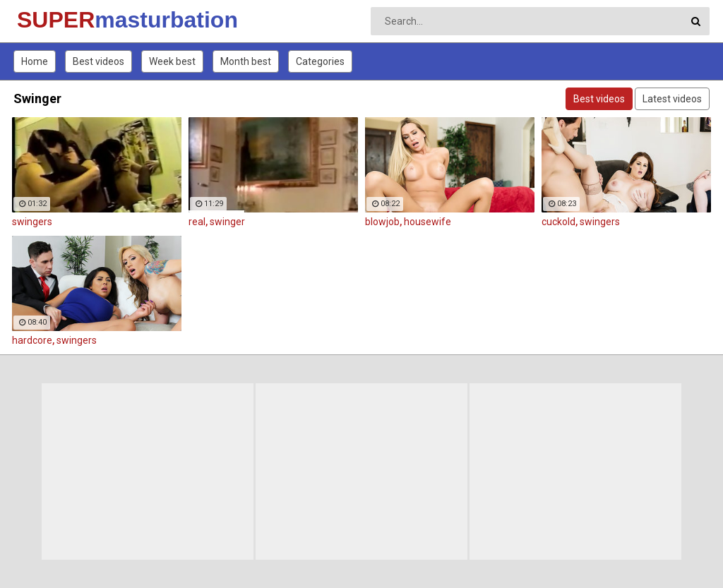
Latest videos (672, 99)
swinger (227, 222)
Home (35, 61)
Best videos (98, 61)
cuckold (558, 222)
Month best (246, 61)
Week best (172, 61)
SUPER (54, 20)
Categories (320, 61)
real (197, 222)
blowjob (382, 222)
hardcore (32, 340)
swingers (32, 222)
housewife (428, 222)
